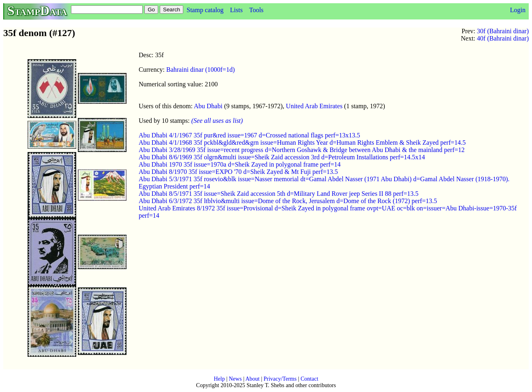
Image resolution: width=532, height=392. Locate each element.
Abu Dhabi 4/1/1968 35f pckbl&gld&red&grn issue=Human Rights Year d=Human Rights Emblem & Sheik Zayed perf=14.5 (302, 142)
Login (518, 10)
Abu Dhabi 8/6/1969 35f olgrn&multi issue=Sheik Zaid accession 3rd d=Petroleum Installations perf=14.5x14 (282, 157)
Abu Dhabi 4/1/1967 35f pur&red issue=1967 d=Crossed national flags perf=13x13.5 (249, 135)
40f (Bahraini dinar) (503, 38)
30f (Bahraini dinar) (503, 31)
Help (219, 379)
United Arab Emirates (314, 106)
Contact (309, 379)
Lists (236, 10)
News (235, 379)
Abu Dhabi (208, 106)
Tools (256, 10)
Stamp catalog (205, 10)
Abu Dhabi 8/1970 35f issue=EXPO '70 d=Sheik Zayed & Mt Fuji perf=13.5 (238, 172)
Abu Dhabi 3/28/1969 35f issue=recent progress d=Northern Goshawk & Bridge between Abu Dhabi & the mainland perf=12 (302, 150)
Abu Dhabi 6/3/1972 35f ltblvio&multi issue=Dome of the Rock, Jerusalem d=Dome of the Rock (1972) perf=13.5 (288, 201)
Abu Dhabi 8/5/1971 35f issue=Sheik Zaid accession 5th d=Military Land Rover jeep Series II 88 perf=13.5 (279, 194)
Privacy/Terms (280, 379)
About (252, 379)
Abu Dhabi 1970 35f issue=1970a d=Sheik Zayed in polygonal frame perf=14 (240, 164)
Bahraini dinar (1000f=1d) (201, 70)
